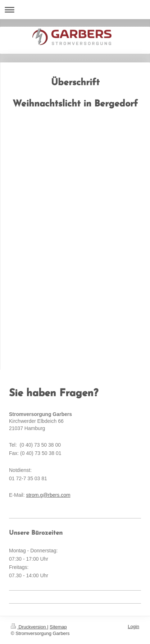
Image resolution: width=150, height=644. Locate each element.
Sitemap (58, 627)
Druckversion (29, 627)
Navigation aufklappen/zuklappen (75, 10)
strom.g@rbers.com (48, 495)
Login (133, 627)
